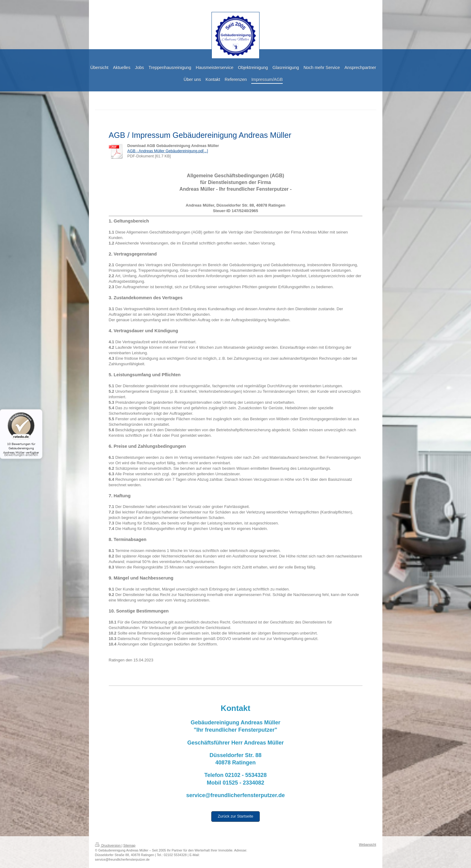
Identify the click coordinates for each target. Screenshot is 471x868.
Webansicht (367, 844)
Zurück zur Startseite (235, 816)
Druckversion (108, 845)
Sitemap (129, 845)
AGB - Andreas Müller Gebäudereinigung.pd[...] (168, 151)
